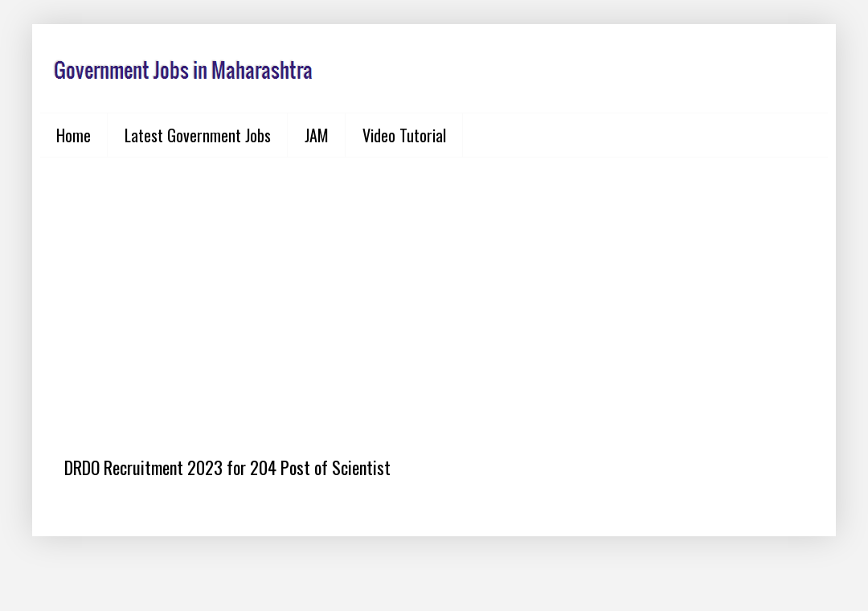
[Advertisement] (434, 294)
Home (74, 135)
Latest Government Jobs (198, 135)
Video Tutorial (404, 135)
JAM (317, 135)
